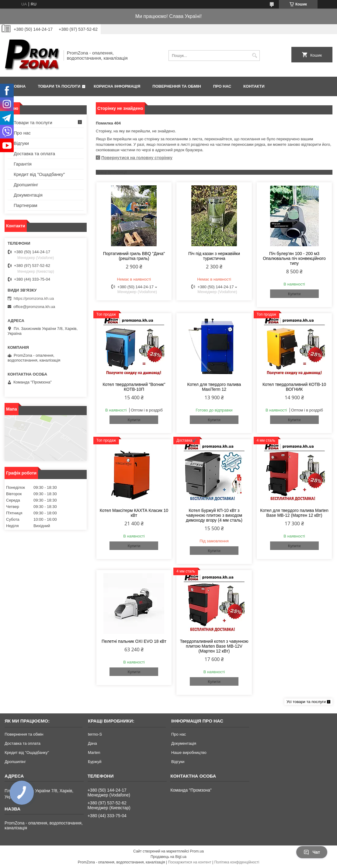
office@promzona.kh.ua (34, 307)
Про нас (222, 86)
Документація (28, 195)
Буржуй (95, 762)
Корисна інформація (117, 86)
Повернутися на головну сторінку (137, 158)
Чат (312, 852)
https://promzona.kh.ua (34, 298)
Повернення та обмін (177, 86)
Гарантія (23, 164)
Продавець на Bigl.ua (168, 857)
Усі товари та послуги (306, 702)
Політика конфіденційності (237, 862)
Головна (16, 86)
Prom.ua (197, 851)
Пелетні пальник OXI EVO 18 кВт (134, 641)
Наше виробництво (189, 752)
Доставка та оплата (34, 154)
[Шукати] (254, 56)
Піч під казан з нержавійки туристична (214, 256)
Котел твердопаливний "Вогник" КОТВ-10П (134, 387)
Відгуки (21, 143)
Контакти (254, 86)
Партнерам (26, 205)
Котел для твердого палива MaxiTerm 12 (214, 387)
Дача (92, 743)
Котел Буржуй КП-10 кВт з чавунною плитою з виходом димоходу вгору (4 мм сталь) (214, 515)
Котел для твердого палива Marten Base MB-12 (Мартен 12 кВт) (294, 513)
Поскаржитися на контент (189, 862)
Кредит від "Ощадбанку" (39, 174)
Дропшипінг (26, 185)
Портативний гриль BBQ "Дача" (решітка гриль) (134, 256)
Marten (94, 752)
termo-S (95, 734)
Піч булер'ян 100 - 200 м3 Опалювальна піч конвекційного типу (294, 258)
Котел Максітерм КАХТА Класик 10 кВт (134, 513)
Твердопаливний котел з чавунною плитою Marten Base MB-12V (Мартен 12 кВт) (214, 646)
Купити (294, 294)
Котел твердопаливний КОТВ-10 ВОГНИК (294, 387)
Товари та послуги (59, 86)
